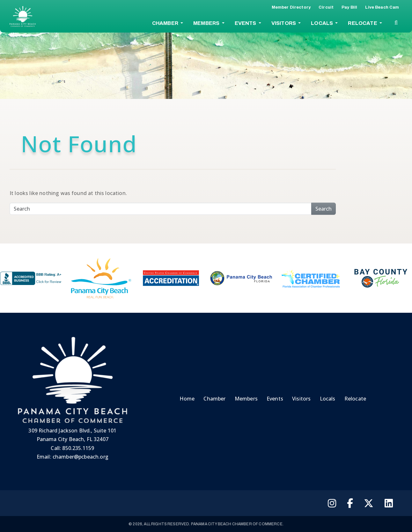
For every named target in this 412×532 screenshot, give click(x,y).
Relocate (363, 23)
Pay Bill (349, 7)
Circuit (326, 7)
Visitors (284, 23)
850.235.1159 (78, 448)
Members (207, 23)
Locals (322, 23)
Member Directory (291, 7)
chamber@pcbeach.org (81, 457)
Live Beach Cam (382, 7)
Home (187, 399)
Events (246, 23)
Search (324, 209)
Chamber (166, 23)
